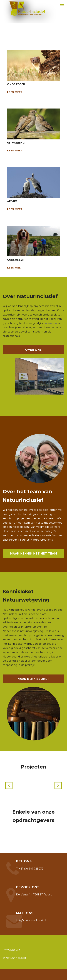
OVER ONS (33, 350)
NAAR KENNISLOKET (33, 679)
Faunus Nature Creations (36, 540)
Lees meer (15, 92)
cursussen (50, 323)
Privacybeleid (11, 950)
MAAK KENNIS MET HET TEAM (33, 554)
